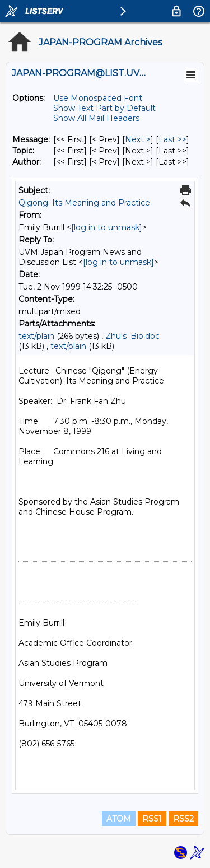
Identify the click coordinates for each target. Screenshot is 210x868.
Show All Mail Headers (96, 118)
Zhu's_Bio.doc (132, 336)
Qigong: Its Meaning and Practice (84, 203)
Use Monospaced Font (98, 98)
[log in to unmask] (107, 227)
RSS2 (183, 819)
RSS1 (152, 819)
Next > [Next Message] (138, 139)
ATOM (119, 819)
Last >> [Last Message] (172, 139)
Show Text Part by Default (104, 108)
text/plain (36, 336)
